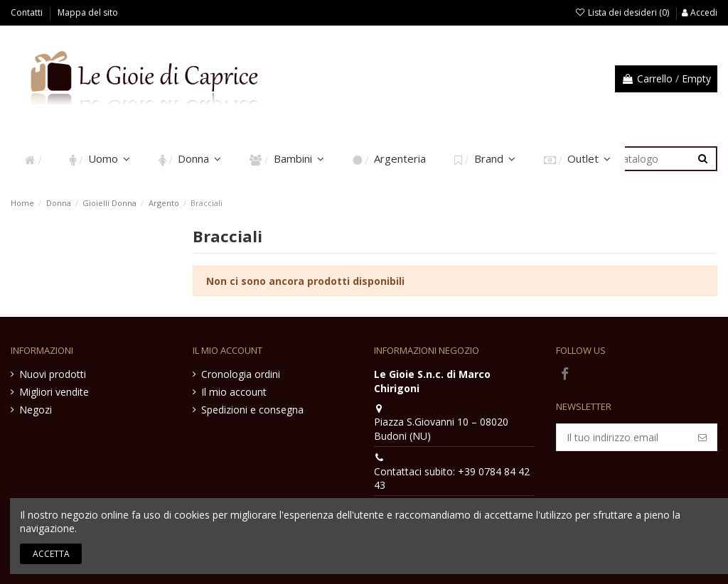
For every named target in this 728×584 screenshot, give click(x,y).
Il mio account (234, 392)
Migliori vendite (54, 392)
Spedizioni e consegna (252, 410)
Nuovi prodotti (53, 374)
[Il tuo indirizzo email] (622, 438)
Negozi (36, 410)
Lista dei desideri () (623, 12)
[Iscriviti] (702, 438)
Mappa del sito (88, 12)
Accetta (51, 554)
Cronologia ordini (241, 374)
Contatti (28, 12)
